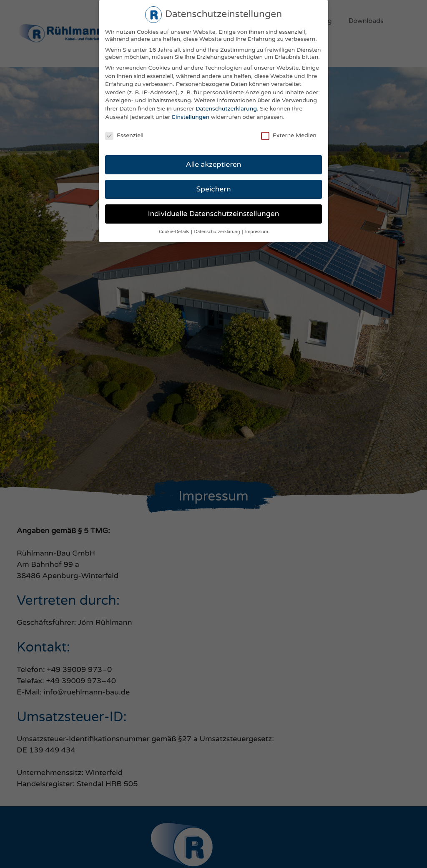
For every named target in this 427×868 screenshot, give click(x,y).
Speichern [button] (213, 189)
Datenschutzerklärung (226, 109)
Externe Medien (289, 135)
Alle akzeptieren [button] (213, 165)
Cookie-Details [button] (175, 232)
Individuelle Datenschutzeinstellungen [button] (214, 214)
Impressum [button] (257, 232)
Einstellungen (191, 117)
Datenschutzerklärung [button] (218, 232)
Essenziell (124, 135)
